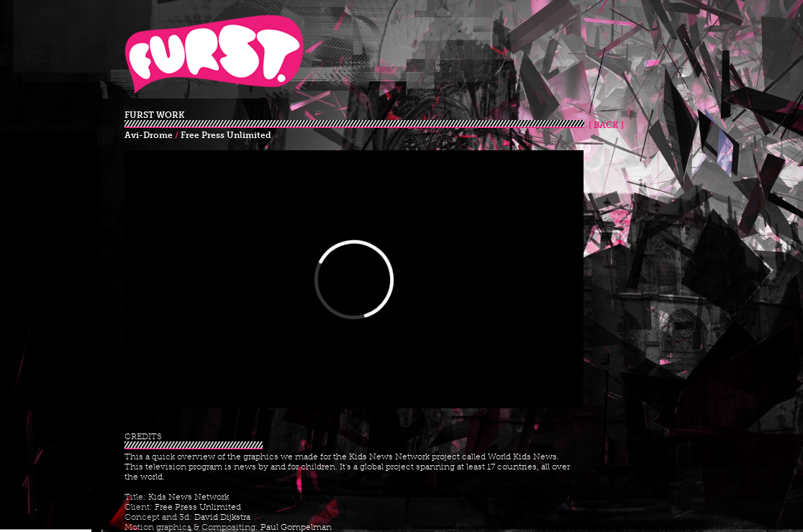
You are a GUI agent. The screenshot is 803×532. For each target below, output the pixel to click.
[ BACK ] (604, 125)
